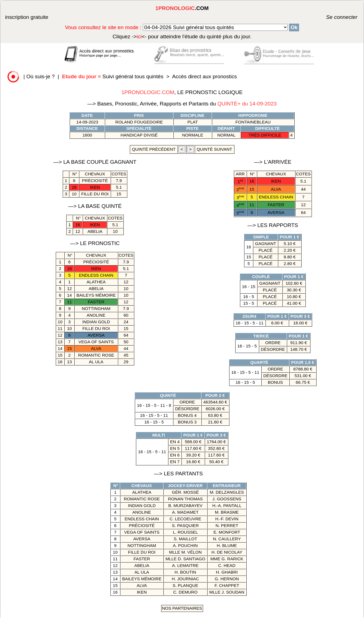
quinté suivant (214, 149)
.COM (182, 8)
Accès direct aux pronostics (204, 76)
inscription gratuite (27, 17)
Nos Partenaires (182, 608)
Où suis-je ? (41, 76)
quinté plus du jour (182, 36)
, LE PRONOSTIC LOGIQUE (182, 92)
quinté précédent (154, 149)
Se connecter (333, 17)
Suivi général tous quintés (114, 76)
